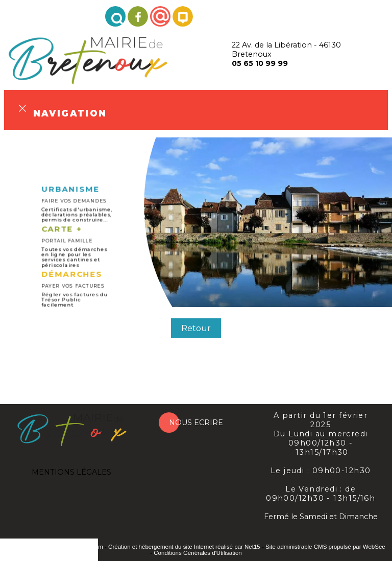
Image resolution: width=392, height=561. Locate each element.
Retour (196, 328)
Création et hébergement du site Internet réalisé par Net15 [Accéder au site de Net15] (184, 547)
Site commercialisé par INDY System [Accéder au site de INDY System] (55, 547)
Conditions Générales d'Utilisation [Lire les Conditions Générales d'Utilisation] (198, 553)
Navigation (70, 112)
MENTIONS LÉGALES (71, 472)
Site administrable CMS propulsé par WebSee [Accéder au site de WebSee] (325, 547)
